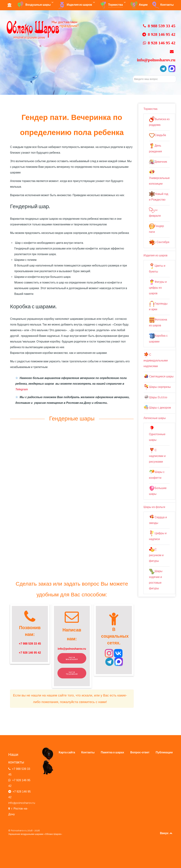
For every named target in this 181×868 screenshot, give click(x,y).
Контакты (88, 752)
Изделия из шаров (155, 255)
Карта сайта (67, 752)
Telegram (22, 389)
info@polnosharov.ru (72, 649)
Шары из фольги (154, 507)
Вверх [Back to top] (166, 833)
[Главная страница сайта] (43, 30)
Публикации (164, 752)
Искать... (133, 76)
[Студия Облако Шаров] (10, 5)
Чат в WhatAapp (72, 658)
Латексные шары (155, 418)
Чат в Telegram (72, 673)
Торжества (150, 109)
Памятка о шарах (112, 752)
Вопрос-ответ (140, 752)
